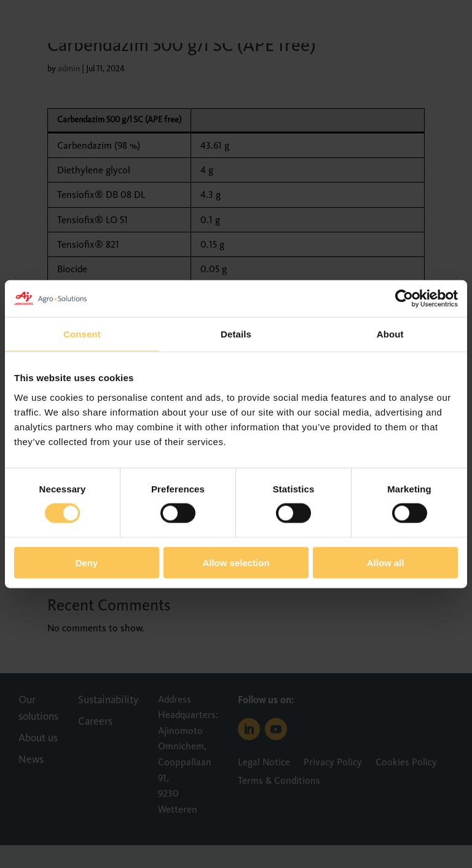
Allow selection (236, 562)
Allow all (386, 562)
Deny (86, 562)
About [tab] (390, 334)
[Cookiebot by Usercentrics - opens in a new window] (404, 299)
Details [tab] (236, 334)
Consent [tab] (82, 334)
